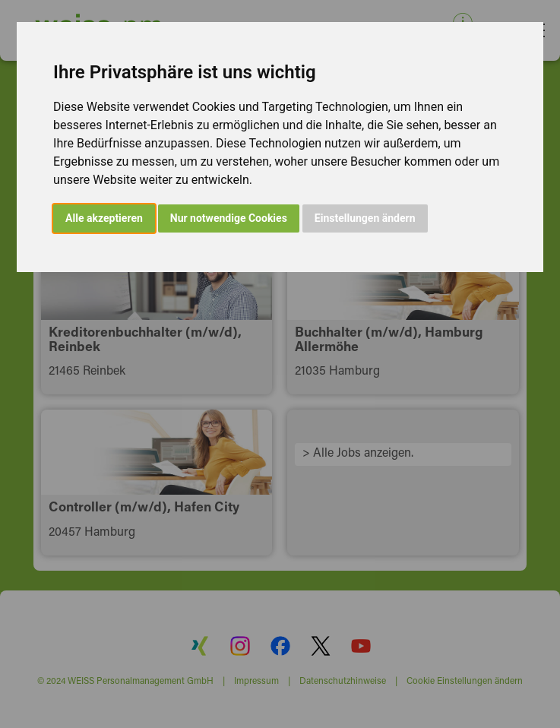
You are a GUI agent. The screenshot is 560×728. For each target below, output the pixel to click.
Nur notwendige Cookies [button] (229, 218)
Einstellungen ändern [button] (365, 218)
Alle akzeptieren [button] (104, 218)
